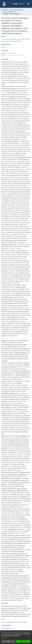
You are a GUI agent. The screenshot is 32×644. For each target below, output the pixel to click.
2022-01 (4, 47)
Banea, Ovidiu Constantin (9, 53)
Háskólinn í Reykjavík (16, 10)
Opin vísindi (5, 10)
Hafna (8, 641)
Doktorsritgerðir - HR (10, 12)
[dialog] (16, 637)
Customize (4, 638)
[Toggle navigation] (28, 4)
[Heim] (4, 4)
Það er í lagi (23, 641)
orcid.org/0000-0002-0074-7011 (13, 55)
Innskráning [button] (21, 4)
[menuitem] (16, 4)
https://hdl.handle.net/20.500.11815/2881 (14, 622)
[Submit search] (13, 4)
